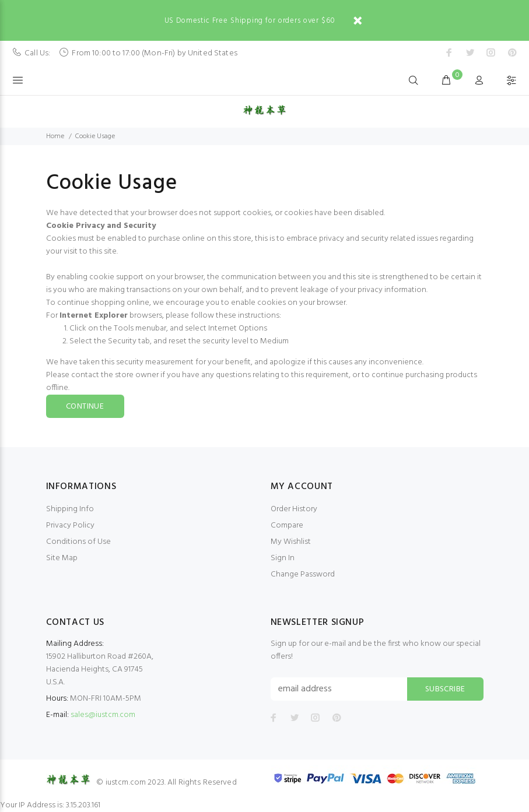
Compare (287, 525)
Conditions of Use (78, 542)
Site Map (62, 558)
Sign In (283, 558)
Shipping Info (70, 509)
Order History (294, 509)
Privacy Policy (70, 525)
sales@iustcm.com (103, 715)
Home (55, 136)
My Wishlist (291, 542)
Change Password (303, 574)
